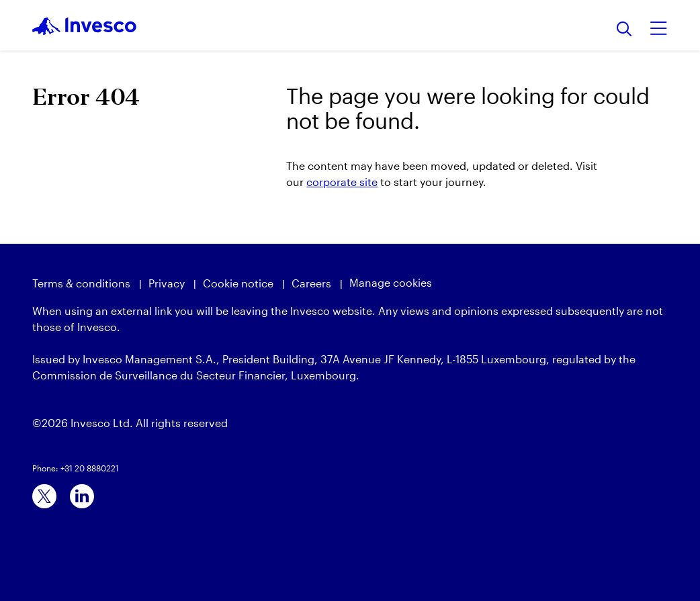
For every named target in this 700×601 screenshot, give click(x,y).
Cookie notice (238, 283)
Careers (311, 283)
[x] (44, 496)
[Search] (624, 30)
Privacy (167, 283)
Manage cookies (391, 282)
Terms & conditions (81, 283)
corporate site (342, 182)
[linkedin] (82, 496)
